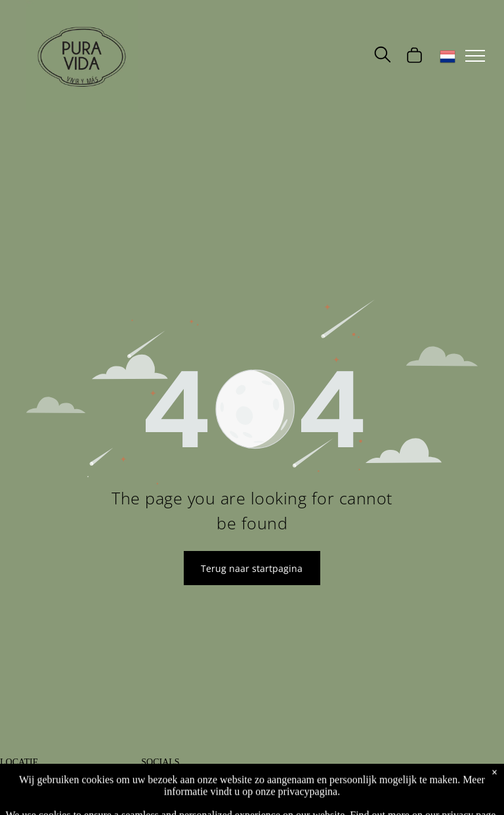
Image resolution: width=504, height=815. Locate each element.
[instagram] (182, 786)
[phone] (213, 786)
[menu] (475, 56)
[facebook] (150, 786)
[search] (383, 56)
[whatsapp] (245, 786)
